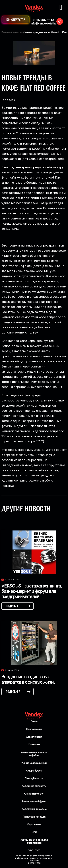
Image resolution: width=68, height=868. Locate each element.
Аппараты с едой (34, 794)
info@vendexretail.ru (44, 23)
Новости (17, 32)
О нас (34, 721)
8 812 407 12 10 (44, 20)
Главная (6, 32)
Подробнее (13, 606)
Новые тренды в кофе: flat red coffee (46, 32)
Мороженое (34, 824)
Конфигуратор (16, 20)
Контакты (34, 744)
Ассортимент (34, 737)
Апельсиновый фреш (34, 801)
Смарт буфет (34, 771)
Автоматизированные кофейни (34, 754)
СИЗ (34, 832)
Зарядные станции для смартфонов (34, 841)
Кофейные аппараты (34, 786)
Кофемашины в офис (34, 809)
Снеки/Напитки (34, 778)
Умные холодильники (34, 763)
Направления (34, 729)
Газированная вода (34, 817)
